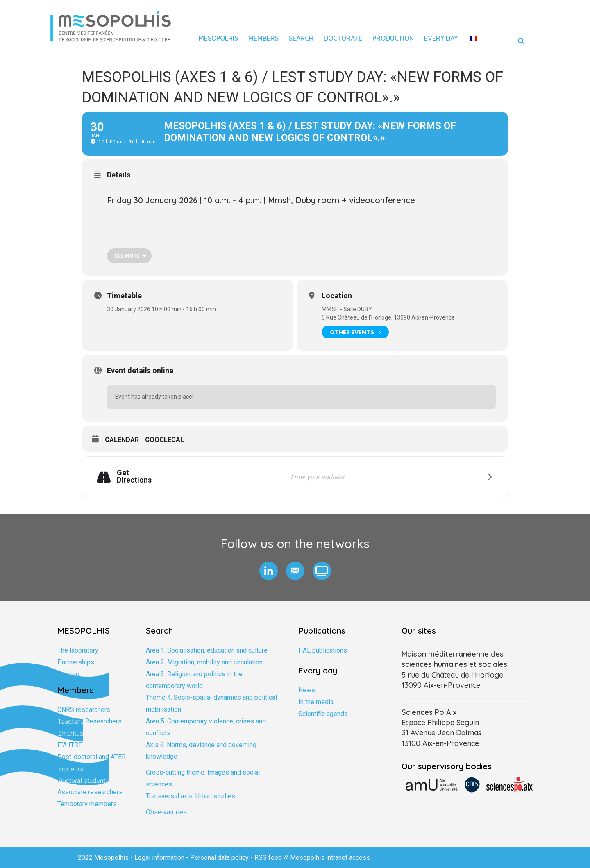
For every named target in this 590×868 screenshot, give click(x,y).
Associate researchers (90, 792)
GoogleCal (165, 440)
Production (393, 38)
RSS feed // (272, 858)
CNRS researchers (84, 710)
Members (263, 38)
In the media (316, 702)
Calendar (122, 440)
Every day (441, 38)
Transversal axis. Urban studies (191, 796)
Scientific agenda (323, 714)
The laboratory (78, 650)
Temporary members (87, 804)
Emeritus (70, 733)
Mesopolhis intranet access (330, 858)
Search (301, 38)
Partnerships (76, 662)
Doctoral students (83, 780)
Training (68, 674)
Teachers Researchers (90, 721)
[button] (269, 571)
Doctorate (343, 38)
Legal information (159, 858)
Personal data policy (219, 858)
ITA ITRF (70, 745)
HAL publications (323, 650)
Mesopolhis (218, 38)
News (307, 690)
